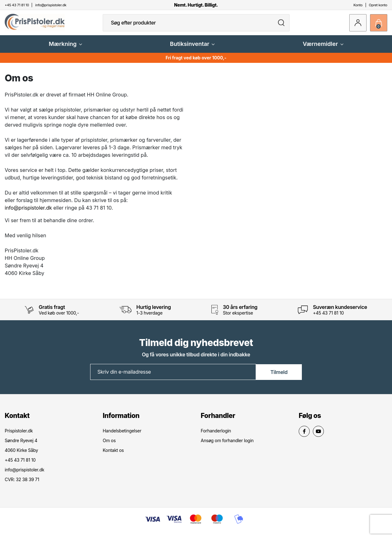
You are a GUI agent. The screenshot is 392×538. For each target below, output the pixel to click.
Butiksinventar (192, 49)
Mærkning (65, 49)
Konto (358, 5)
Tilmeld (279, 376)
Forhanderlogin (216, 435)
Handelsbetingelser (122, 435)
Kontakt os (113, 455)
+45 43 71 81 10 (328, 318)
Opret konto (378, 5)
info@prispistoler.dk (28, 212)
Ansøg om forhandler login (227, 445)
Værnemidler (323, 49)
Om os (109, 445)
